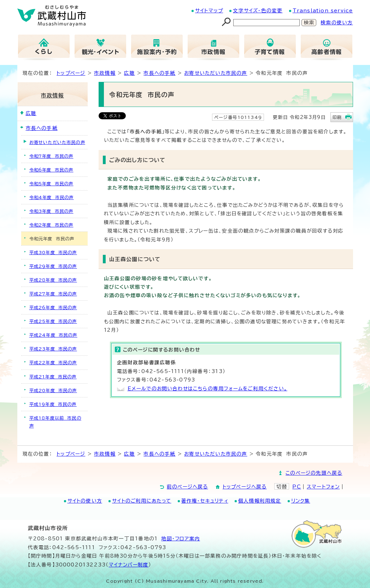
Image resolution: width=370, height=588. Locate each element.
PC (296, 487)
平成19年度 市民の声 (53, 404)
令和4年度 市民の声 (52, 197)
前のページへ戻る (187, 487)
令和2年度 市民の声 (51, 225)
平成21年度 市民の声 (53, 377)
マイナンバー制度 (129, 565)
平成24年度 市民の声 (53, 335)
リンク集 (301, 501)
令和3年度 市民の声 (51, 211)
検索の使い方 (337, 23)
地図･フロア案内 (181, 539)
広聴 (129, 73)
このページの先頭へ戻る (314, 473)
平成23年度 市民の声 (53, 349)
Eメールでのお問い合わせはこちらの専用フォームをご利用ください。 (207, 389)
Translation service (323, 11)
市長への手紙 (159, 73)
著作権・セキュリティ (205, 501)
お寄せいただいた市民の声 (216, 73)
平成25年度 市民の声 (53, 321)
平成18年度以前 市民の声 (55, 422)
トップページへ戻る (245, 487)
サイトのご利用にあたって (142, 501)
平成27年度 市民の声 (53, 294)
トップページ (71, 73)
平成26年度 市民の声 (53, 307)
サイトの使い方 (85, 501)
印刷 (337, 117)
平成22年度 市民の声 (53, 362)
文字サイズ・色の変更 (258, 11)
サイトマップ (209, 11)
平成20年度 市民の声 (53, 390)
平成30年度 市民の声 (53, 252)
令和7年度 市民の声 (51, 156)
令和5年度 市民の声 (51, 184)
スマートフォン (323, 487)
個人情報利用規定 (260, 501)
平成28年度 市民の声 (53, 280)
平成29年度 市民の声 (53, 266)
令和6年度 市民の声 (51, 170)
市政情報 (105, 73)
